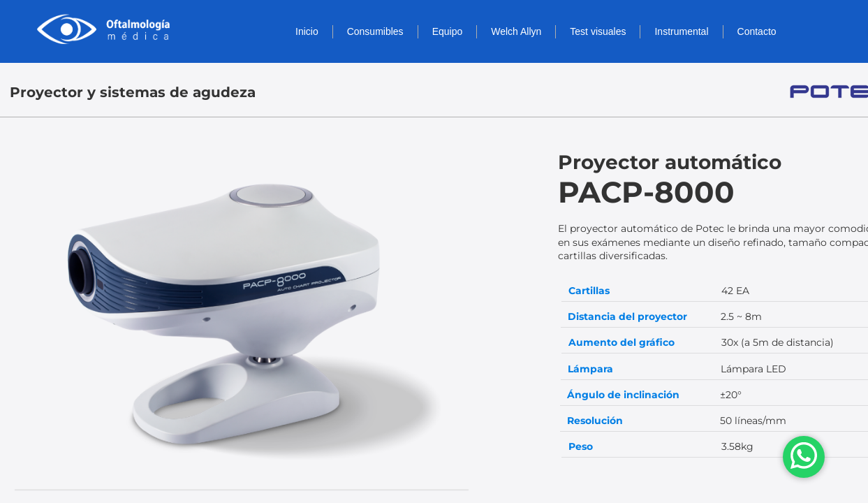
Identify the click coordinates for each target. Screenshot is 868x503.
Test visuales (598, 31)
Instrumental (681, 31)
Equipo (448, 31)
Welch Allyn (516, 31)
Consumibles (375, 31)
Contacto (757, 31)
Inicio (307, 31)
